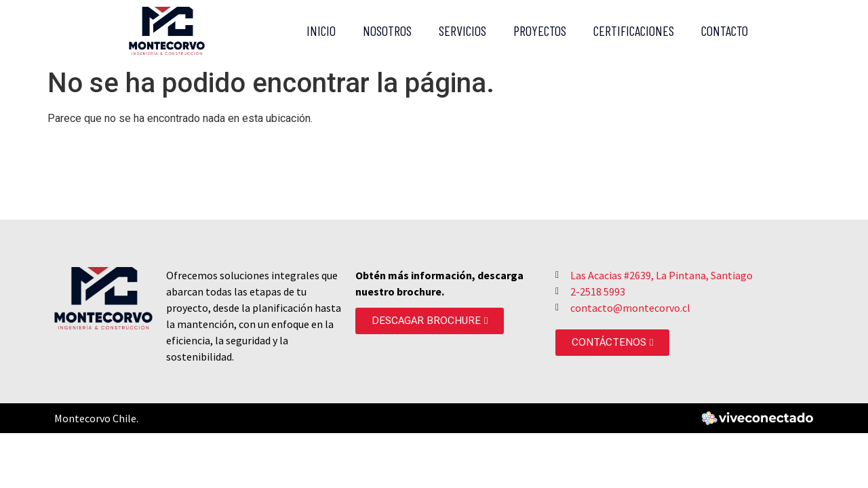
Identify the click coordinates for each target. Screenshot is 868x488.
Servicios (462, 30)
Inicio (321, 30)
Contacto (725, 30)
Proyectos (540, 30)
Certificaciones (634, 30)
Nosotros (387, 30)
